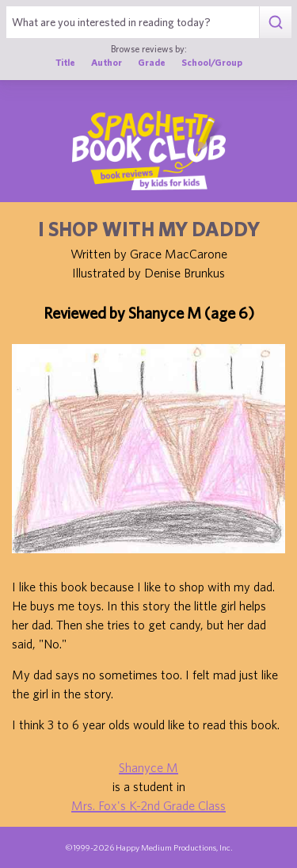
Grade (152, 62)
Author (107, 62)
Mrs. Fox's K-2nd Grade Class (148, 805)
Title (65, 62)
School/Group (212, 62)
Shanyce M (148, 767)
